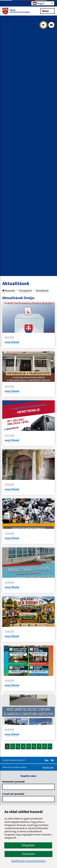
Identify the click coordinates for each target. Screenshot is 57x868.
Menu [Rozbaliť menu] (47, 11)
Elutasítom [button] (29, 854)
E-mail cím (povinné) (13, 794)
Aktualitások (42, 290)
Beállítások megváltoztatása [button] (28, 861)
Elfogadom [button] (28, 845)
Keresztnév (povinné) (14, 782)
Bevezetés (9, 290)
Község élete (26, 290)
